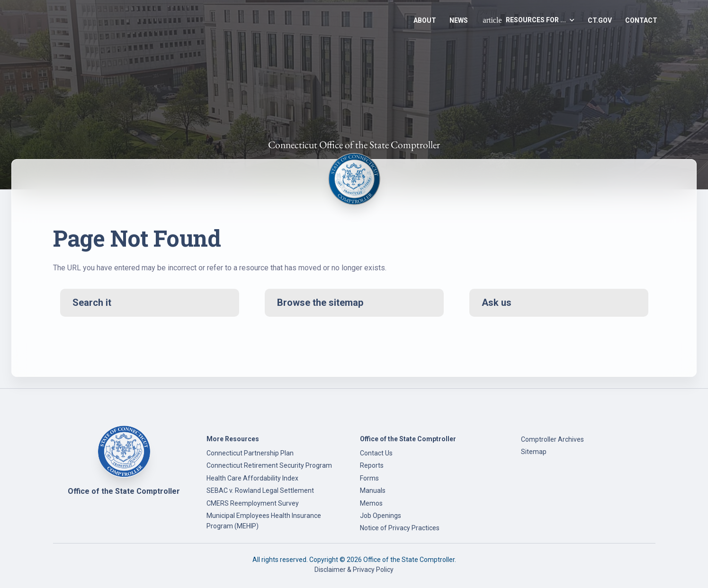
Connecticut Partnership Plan (250, 453)
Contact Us (376, 453)
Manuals (373, 490)
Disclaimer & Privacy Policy (354, 570)
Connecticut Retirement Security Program (269, 465)
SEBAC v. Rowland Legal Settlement (260, 490)
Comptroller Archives (552, 439)
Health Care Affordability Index (252, 478)
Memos (371, 503)
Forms (369, 478)
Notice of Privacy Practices (400, 528)
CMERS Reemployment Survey (253, 503)
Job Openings (381, 516)
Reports (372, 465)
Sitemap (534, 452)
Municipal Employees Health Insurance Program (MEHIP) (264, 521)
